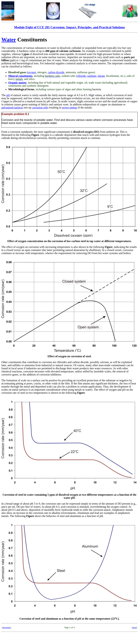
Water (9, 40)
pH (8, 95)
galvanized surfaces (12, 108)
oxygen (32, 72)
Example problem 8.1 (15, 114)
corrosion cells (40, 108)
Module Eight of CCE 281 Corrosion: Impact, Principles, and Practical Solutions (69, 27)
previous (6, 627)
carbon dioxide (56, 72)
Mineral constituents (20, 76)
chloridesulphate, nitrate (91, 76)
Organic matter (17, 83)
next (134, 627)
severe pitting (69, 108)
